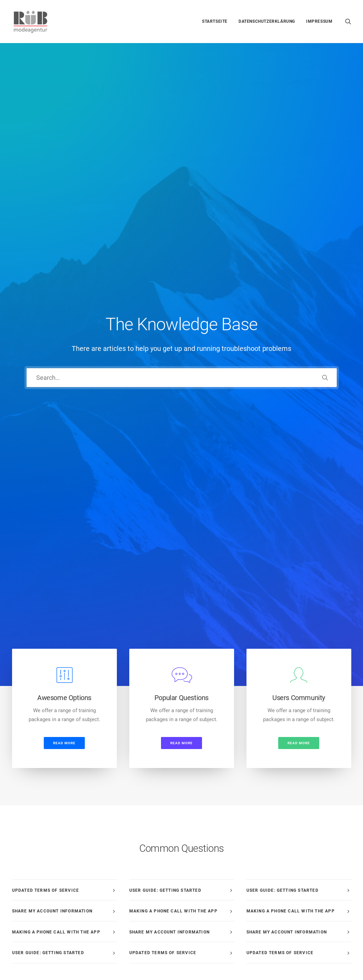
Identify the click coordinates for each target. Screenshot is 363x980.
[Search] (182, 141)
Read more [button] (64, 269)
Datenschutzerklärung (267, 21)
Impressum (319, 21)
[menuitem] (215, 21)
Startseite (215, 21)
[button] (348, 21)
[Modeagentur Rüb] (31, 21)
